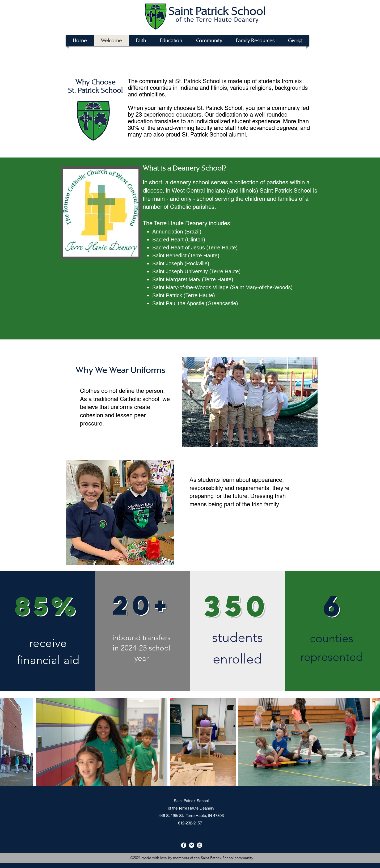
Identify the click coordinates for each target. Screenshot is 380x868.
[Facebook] (184, 845)
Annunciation (168, 232)
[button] (255, 41)
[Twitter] (192, 845)
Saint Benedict (169, 256)
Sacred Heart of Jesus (179, 248)
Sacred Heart (168, 240)
